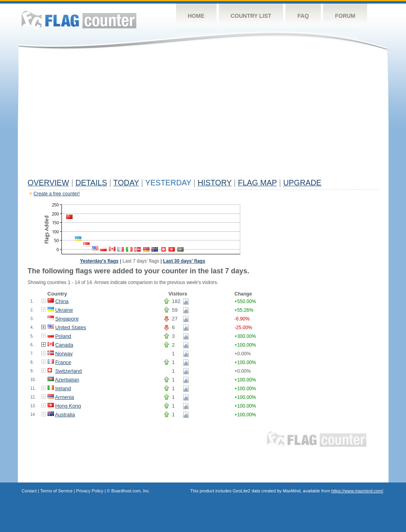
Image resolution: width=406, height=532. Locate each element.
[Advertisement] (203, 116)
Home (196, 16)
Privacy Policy (90, 491)
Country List (251, 16)
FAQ (303, 16)
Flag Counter (79, 20)
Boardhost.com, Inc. (131, 491)
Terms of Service (56, 491)
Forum (345, 16)
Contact (29, 491)
